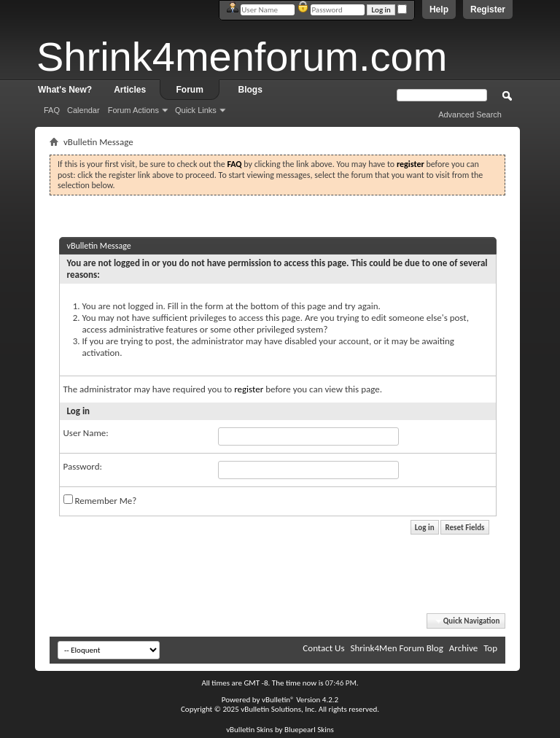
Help (439, 9)
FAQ (52, 110)
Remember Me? (100, 500)
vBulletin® (278, 700)
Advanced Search (470, 114)
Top (490, 648)
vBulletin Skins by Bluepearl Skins (280, 730)
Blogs (250, 90)
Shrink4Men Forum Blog (396, 648)
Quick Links (196, 110)
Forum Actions (133, 110)
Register (488, 9)
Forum (190, 90)
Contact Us (323, 648)
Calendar (83, 110)
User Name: (86, 433)
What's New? (65, 90)
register (249, 389)
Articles (130, 90)
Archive (463, 648)
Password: (83, 466)
